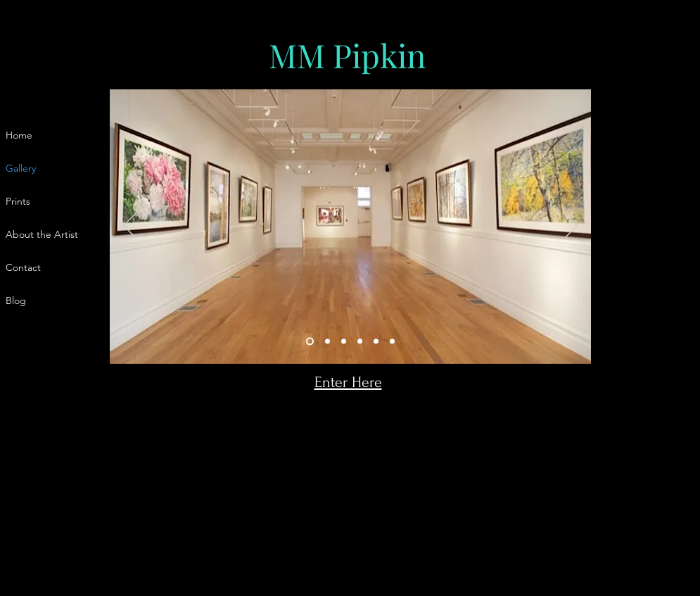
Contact (23, 267)
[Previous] (129, 227)
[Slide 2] (327, 342)
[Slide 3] (344, 342)
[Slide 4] (360, 342)
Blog (16, 300)
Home (19, 135)
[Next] (571, 227)
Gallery (21, 168)
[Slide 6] (392, 342)
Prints (18, 201)
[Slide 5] (376, 342)
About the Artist (42, 234)
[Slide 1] (310, 342)
